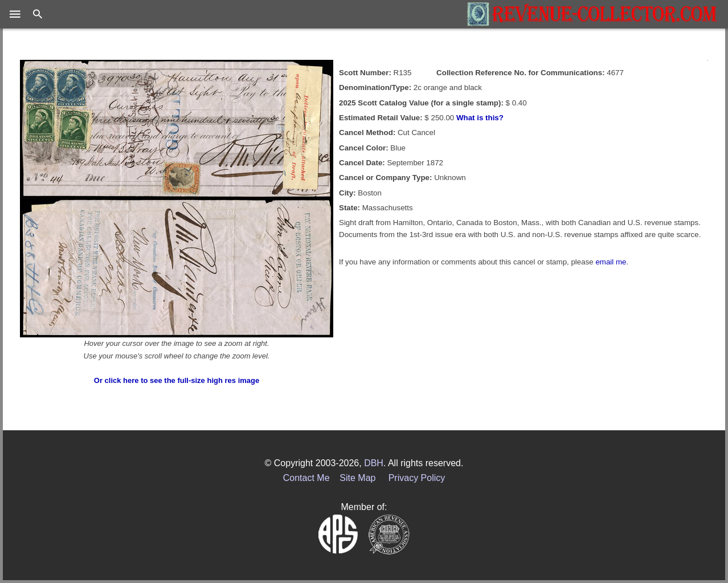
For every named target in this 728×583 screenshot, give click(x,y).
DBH (374, 463)
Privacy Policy (417, 478)
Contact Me (306, 478)
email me (611, 262)
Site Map (357, 478)
